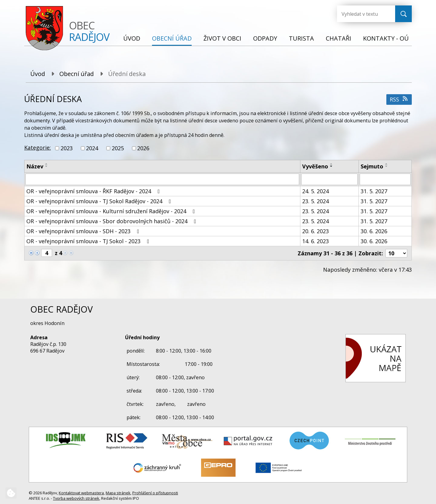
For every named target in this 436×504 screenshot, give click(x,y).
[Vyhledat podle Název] (162, 179)
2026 (143, 148)
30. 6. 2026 (374, 231)
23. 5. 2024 (315, 201)
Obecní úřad (172, 38)
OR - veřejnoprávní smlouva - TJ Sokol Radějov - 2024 (100, 201)
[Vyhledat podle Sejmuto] (385, 179)
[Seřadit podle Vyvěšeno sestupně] (332, 166)
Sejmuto (372, 166)
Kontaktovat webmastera (81, 493)
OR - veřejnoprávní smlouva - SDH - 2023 (84, 231)
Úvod (132, 38)
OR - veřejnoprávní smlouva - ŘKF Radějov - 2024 (94, 191)
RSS (399, 99)
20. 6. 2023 (315, 231)
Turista (301, 38)
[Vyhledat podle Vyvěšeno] (329, 179)
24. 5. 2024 (315, 191)
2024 (92, 148)
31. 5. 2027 (374, 191)
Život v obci (222, 38)
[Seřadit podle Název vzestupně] (47, 164)
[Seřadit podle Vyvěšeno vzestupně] (332, 164)
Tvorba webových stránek (76, 498)
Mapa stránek (118, 493)
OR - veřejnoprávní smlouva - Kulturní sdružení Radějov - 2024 (112, 211)
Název (35, 166)
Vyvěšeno (315, 166)
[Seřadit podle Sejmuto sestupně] (387, 166)
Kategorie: (38, 148)
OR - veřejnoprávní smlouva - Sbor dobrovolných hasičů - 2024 (112, 221)
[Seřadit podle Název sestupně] (47, 166)
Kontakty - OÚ (386, 38)
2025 (118, 148)
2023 (67, 148)
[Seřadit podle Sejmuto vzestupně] (387, 164)
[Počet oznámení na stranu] (396, 253)
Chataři (339, 38)
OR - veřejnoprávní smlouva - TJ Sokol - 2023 (89, 241)
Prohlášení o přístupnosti (155, 493)
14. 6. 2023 (315, 241)
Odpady (265, 38)
